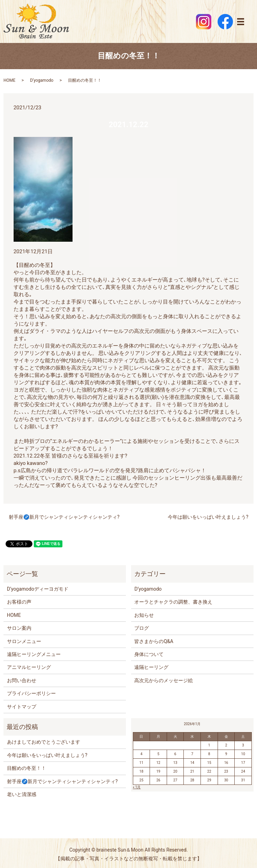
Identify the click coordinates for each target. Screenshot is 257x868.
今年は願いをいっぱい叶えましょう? (208, 517)
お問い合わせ (22, 680)
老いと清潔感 (22, 794)
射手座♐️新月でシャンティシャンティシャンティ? (64, 517)
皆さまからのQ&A (154, 641)
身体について (149, 654)
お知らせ (144, 615)
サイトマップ (22, 707)
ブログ (142, 628)
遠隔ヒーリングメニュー (34, 654)
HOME (9, 80)
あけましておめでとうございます (44, 742)
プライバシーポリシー (31, 693)
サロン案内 (19, 628)
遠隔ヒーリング (151, 667)
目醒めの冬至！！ (27, 768)
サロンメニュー (24, 641)
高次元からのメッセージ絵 (164, 680)
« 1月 (137, 787)
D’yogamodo (42, 80)
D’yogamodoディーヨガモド (38, 589)
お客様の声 (19, 602)
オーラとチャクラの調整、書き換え (173, 602)
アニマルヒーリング (29, 667)
